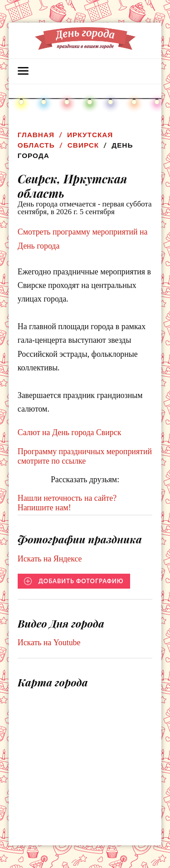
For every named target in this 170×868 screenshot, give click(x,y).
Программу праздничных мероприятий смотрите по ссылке (85, 456)
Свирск (83, 145)
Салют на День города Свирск (70, 432)
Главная (36, 135)
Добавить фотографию (81, 581)
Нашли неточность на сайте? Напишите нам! (67, 503)
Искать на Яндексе (50, 559)
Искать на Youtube (49, 643)
